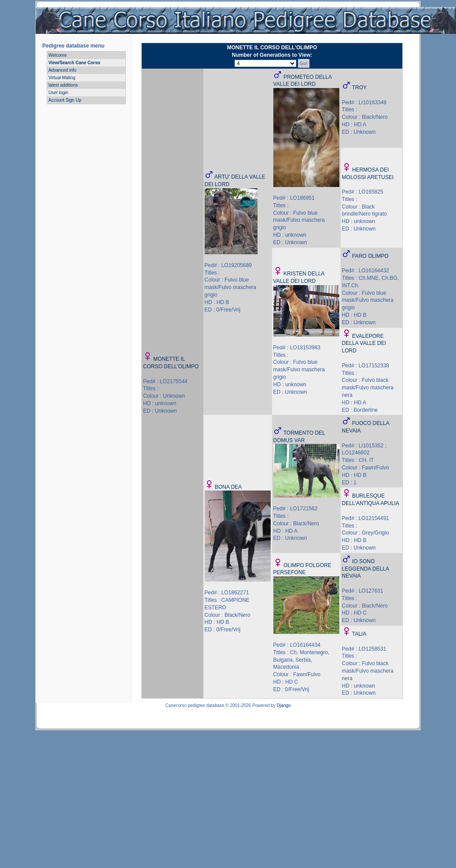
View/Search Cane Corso (74, 63)
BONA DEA (228, 487)
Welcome (58, 55)
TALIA (359, 634)
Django (284, 705)
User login (58, 93)
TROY (359, 88)
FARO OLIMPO (370, 256)
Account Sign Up (65, 100)
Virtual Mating (62, 78)
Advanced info (62, 70)
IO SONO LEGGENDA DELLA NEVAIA (366, 569)
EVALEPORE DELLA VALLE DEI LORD (364, 344)
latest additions (63, 85)
